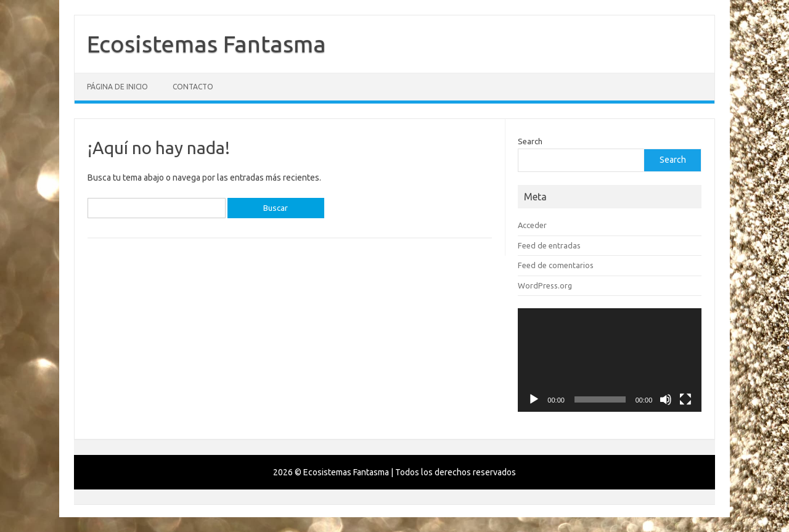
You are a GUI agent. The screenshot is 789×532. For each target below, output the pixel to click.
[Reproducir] (534, 399)
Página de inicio (117, 87)
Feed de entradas (549, 245)
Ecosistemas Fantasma (206, 44)
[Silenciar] (666, 399)
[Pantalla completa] (685, 399)
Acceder (532, 225)
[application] (610, 360)
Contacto (193, 87)
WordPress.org (545, 285)
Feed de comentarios (556, 265)
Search (530, 141)
